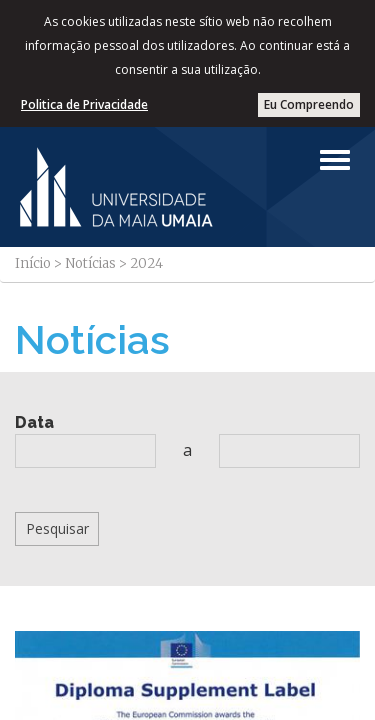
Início (33, 263)
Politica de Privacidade (84, 104)
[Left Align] (335, 160)
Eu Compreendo (309, 104)
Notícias (90, 263)
